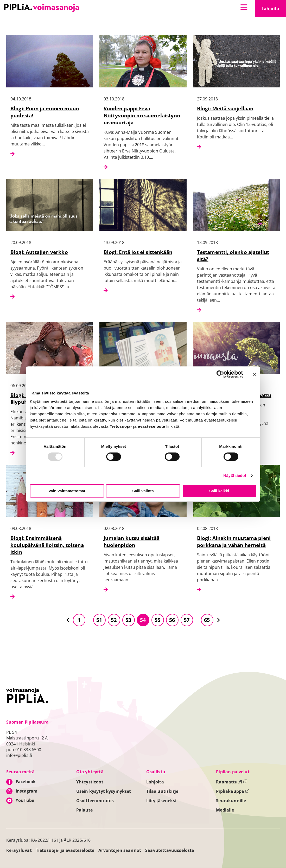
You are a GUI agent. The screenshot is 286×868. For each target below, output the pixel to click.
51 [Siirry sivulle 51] (99, 620)
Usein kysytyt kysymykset (104, 791)
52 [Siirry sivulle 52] (114, 620)
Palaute (84, 810)
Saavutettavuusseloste (170, 850)
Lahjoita (274, 10)
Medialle (225, 810)
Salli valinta (143, 491)
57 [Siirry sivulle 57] (187, 620)
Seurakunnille (231, 801)
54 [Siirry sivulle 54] (143, 620)
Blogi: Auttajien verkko (39, 252)
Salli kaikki (219, 491)
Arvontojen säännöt (120, 850)
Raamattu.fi (232, 782)
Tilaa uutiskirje (162, 791)
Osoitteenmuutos (95, 801)
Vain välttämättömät (67, 491)
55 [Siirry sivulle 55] (157, 620)
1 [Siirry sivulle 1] (79, 620)
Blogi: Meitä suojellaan (225, 108)
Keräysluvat (19, 850)
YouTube (25, 800)
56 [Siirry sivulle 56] (172, 620)
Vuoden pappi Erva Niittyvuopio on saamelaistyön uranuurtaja (142, 115)
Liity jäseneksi (161, 801)
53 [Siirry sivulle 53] (128, 620)
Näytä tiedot (235, 476)
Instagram (27, 791)
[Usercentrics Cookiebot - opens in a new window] (220, 374)
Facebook (26, 782)
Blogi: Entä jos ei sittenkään (138, 252)
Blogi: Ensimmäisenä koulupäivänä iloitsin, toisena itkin (47, 545)
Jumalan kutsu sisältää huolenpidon (132, 541)
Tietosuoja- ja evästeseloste (65, 850)
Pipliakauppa (233, 791)
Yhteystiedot (90, 782)
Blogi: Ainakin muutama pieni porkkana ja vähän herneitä (234, 541)
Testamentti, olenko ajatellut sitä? (233, 256)
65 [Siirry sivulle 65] (207, 620)
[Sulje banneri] (255, 374)
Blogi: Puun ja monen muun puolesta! (45, 112)
